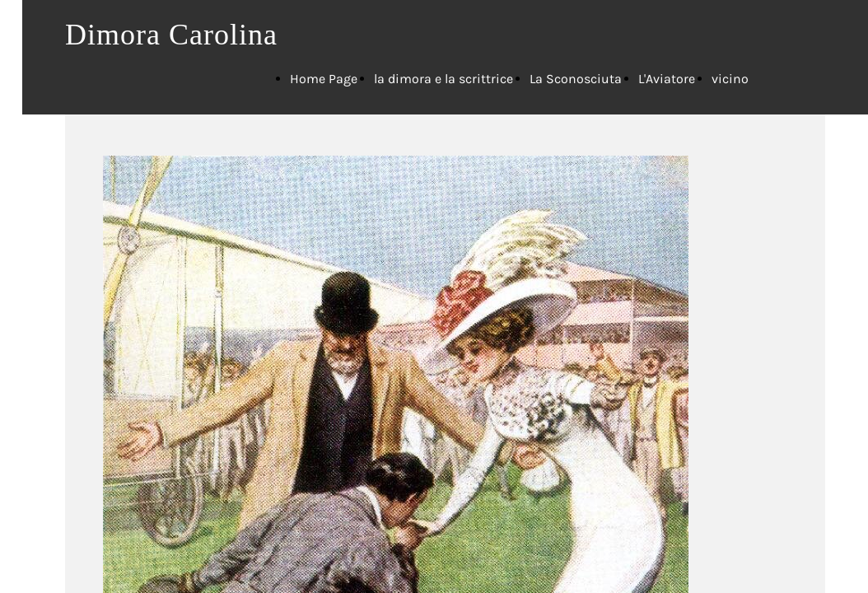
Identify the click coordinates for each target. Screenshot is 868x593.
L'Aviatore (667, 79)
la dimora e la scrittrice (443, 79)
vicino (730, 79)
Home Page (324, 79)
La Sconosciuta (576, 79)
